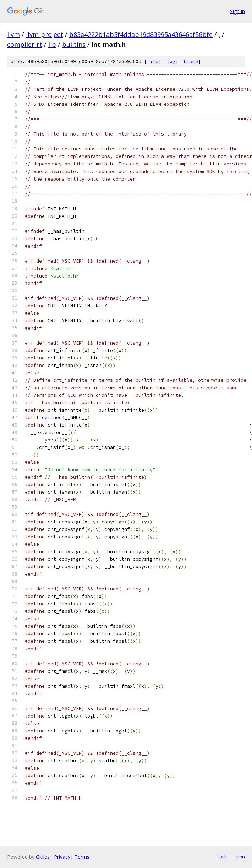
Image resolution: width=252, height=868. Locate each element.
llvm (13, 34)
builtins (74, 44)
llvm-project (45, 34)
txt (222, 857)
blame (191, 62)
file (153, 62)
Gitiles (43, 857)
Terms (82, 857)
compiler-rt (25, 44)
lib (52, 44)
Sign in (237, 11)
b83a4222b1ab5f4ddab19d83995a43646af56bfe (141, 34)
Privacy (62, 857)
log (171, 62)
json (239, 857)
